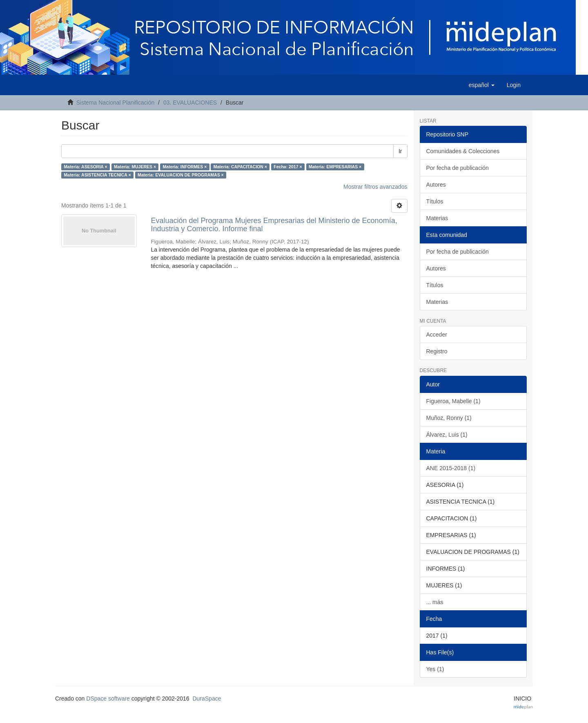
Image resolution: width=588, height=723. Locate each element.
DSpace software (108, 698)
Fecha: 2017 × (288, 167)
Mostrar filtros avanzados (375, 187)
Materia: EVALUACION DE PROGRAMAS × (181, 175)
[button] (482, 85)
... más (435, 602)
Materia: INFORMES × (185, 167)
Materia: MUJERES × (135, 167)
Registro (437, 351)
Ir (400, 151)
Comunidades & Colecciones (463, 151)
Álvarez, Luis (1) (447, 435)
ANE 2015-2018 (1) (451, 468)
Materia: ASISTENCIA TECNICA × (97, 175)
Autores (436, 185)
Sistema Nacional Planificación (115, 103)
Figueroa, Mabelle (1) (453, 401)
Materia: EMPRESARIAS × (335, 167)
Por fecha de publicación (458, 168)
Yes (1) (435, 669)
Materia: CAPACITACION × (240, 167)
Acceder (437, 335)
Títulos (435, 201)
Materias (437, 218)
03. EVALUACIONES (190, 103)
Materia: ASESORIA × (85, 167)
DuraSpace (207, 698)
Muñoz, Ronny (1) (449, 418)
